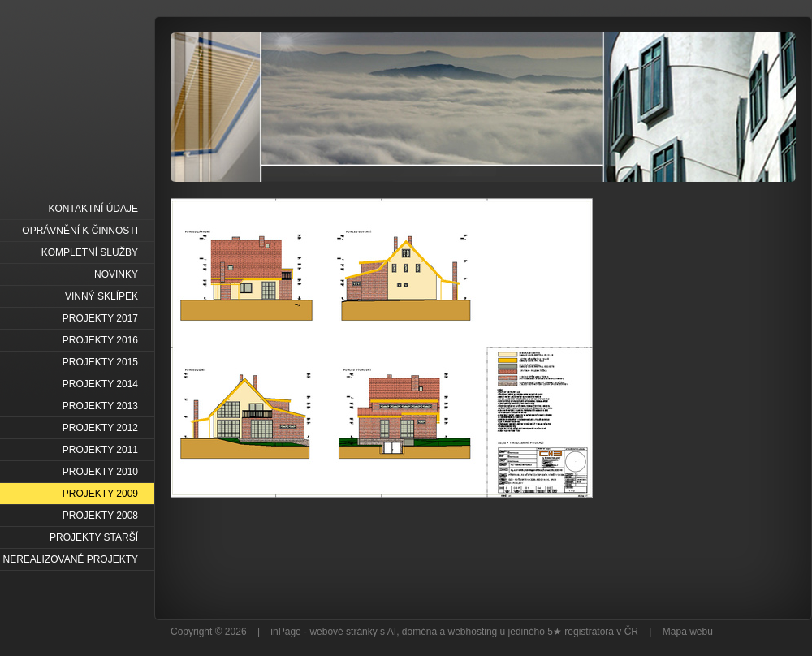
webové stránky (343, 632)
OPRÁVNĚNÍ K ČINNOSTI (80, 231)
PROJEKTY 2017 (100, 318)
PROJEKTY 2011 (100, 450)
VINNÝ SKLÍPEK (101, 296)
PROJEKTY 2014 (100, 384)
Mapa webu (688, 632)
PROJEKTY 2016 (100, 340)
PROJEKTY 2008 (100, 516)
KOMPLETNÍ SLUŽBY (90, 252)
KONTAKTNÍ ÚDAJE (93, 209)
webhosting (473, 632)
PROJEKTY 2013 (100, 406)
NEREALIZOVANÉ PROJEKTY (71, 559)
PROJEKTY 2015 (100, 362)
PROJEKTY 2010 (100, 472)
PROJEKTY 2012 (100, 428)
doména (419, 632)
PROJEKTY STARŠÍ (94, 537)
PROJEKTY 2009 (100, 494)
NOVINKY (116, 274)
